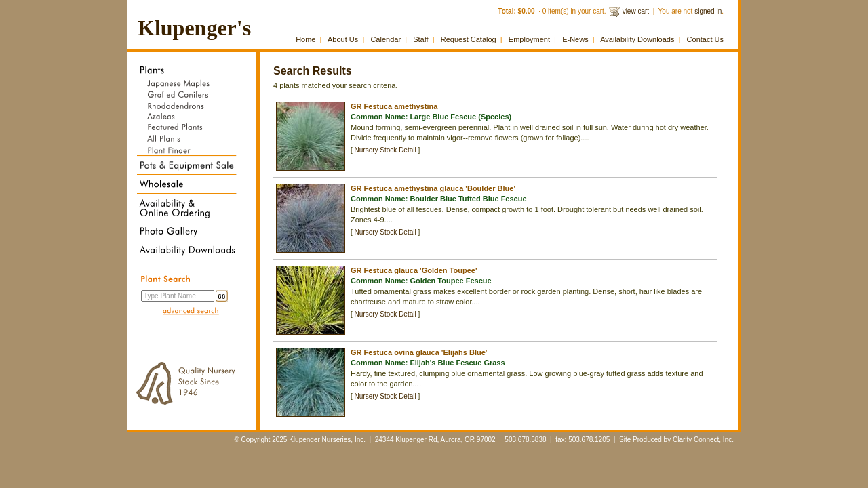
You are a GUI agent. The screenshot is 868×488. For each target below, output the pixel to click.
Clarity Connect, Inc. (703, 440)
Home (305, 39)
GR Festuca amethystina (394, 106)
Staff (420, 39)
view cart (636, 11)
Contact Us (705, 39)
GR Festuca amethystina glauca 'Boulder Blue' (433, 188)
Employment (529, 39)
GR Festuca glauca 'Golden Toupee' (414, 270)
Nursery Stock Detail (386, 150)
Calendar (386, 39)
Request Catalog (469, 39)
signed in (708, 11)
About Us (343, 39)
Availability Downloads (637, 39)
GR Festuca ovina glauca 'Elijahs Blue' (419, 352)
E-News (575, 39)
